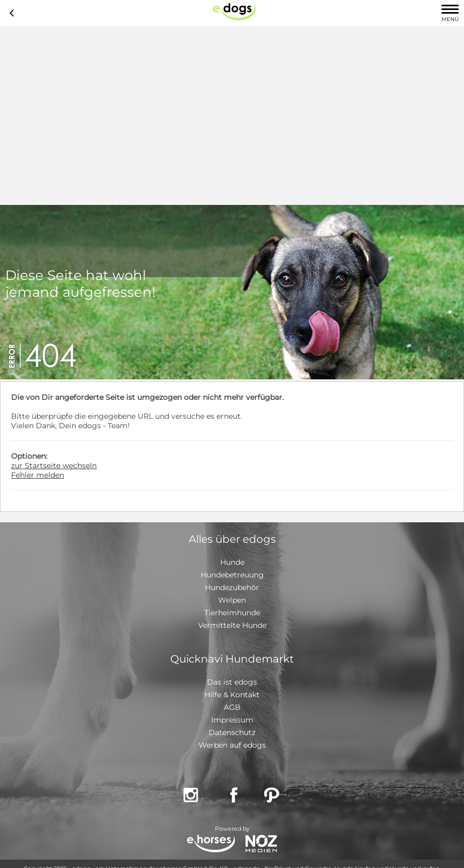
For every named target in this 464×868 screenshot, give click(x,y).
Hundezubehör (232, 587)
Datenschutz (232, 732)
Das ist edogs (232, 682)
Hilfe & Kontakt (232, 695)
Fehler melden (38, 475)
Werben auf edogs (232, 745)
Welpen (232, 600)
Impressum (232, 720)
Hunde (232, 562)
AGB (232, 707)
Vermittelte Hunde (232, 625)
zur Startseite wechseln (54, 466)
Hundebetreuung (232, 575)
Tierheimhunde (232, 613)
